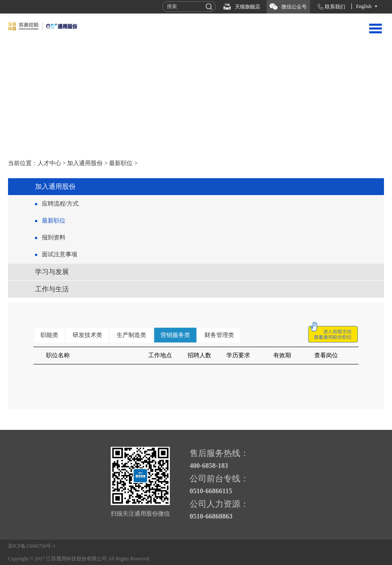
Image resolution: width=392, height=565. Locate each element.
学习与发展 (52, 272)
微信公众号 (294, 7)
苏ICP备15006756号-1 (32, 546)
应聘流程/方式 (60, 204)
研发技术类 (87, 335)
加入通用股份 (85, 163)
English (364, 6)
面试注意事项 (60, 254)
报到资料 (54, 238)
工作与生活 (52, 289)
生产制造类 (131, 335)
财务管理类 (219, 335)
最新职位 (121, 163)
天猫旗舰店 (248, 7)
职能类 (49, 335)
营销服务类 (175, 335)
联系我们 (335, 7)
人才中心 (49, 163)
